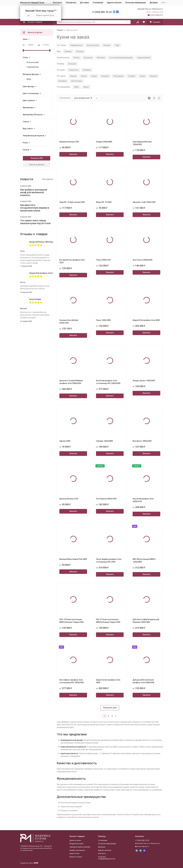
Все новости (48, 179)
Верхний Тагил (38, 3)
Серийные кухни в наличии (80, 847)
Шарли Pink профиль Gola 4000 (41, 273)
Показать (35, 158)
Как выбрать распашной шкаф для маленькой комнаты (34, 192)
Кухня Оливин (35, 299)
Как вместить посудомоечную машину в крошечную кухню (35, 208)
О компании (98, 3)
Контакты (57, 3)
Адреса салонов (114, 3)
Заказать (73, 154)
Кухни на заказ (75, 840)
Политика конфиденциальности (107, 858)
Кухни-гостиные (76, 857)
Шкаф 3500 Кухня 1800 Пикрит (41, 242)
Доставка (84, 3)
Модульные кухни (76, 844)
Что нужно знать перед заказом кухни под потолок (35, 222)
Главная (60, 30)
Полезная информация (136, 3)
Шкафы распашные (77, 850)
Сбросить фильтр (37, 165)
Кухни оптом (74, 853)
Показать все (110, 708)
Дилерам (154, 3)
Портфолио (71, 3)
